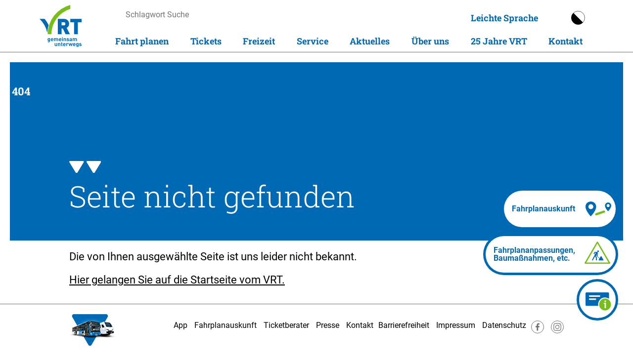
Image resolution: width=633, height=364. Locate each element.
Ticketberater (286, 325)
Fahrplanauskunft (226, 325)
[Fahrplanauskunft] (560, 209)
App (181, 325)
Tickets (206, 41)
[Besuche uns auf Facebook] (538, 331)
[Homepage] (61, 26)
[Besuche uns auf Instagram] (557, 331)
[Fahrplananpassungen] (551, 254)
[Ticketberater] (597, 300)
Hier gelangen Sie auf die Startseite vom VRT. (177, 280)
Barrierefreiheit (404, 325)
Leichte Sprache (504, 18)
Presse (328, 325)
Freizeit (259, 41)
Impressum (456, 325)
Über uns (430, 41)
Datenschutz (504, 325)
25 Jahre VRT (499, 41)
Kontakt (565, 41)
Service (313, 41)
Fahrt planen (142, 41)
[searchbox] (219, 15)
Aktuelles (370, 41)
